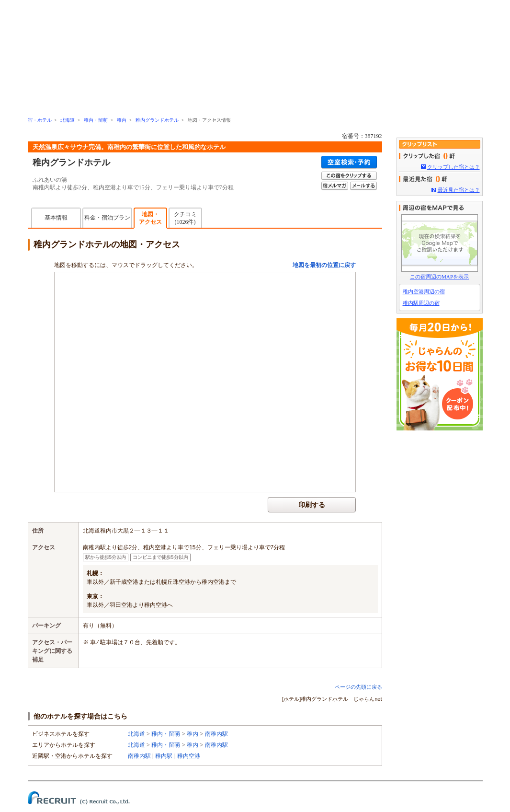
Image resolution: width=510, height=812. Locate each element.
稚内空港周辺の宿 (424, 291)
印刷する (312, 505)
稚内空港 (189, 756)
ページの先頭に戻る (358, 687)
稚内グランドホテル (157, 120)
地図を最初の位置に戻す (324, 265)
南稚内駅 (216, 734)
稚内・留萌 (96, 120)
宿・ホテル (40, 120)
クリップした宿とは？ (453, 167)
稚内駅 (164, 756)
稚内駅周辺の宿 (421, 303)
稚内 (122, 120)
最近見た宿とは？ (459, 190)
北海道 (68, 120)
